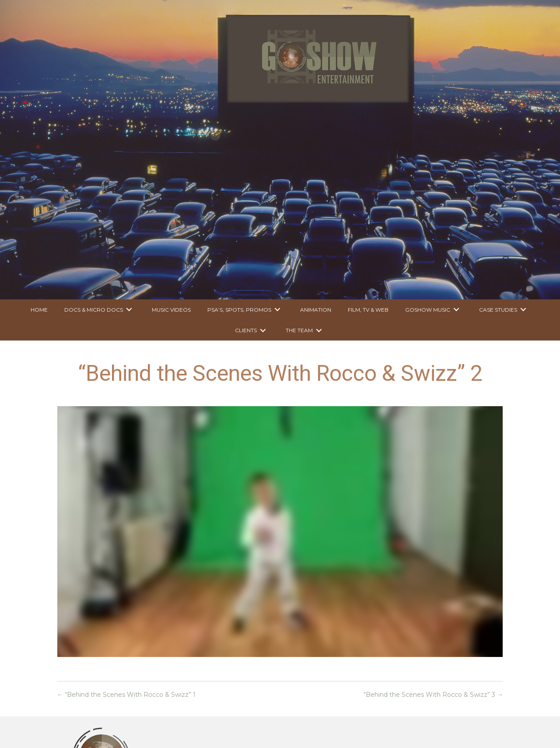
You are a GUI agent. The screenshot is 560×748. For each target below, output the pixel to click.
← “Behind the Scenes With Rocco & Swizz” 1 (126, 695)
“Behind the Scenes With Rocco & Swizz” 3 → (433, 695)
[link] (39, 310)
